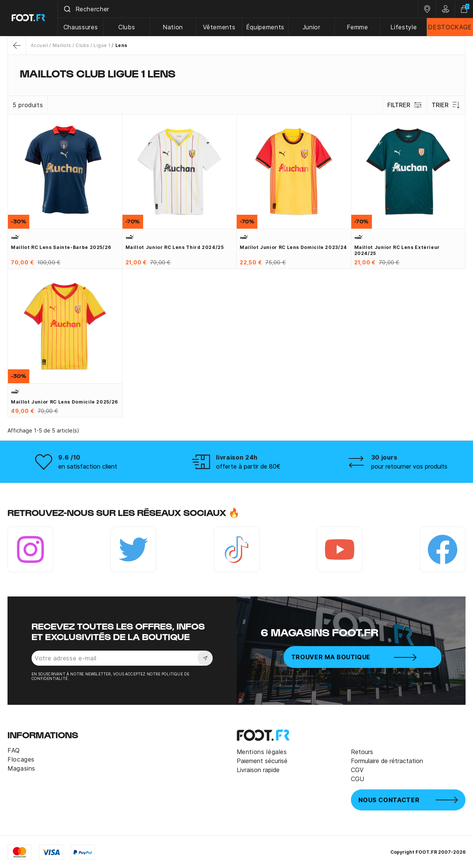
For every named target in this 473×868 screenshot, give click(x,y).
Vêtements (219, 27)
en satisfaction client (88, 466)
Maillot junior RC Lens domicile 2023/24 (293, 247)
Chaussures (81, 27)
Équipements (266, 27)
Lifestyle (404, 27)
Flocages (21, 759)
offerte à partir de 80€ (248, 466)
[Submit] (67, 9)
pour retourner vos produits (409, 466)
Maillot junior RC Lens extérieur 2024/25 (397, 250)
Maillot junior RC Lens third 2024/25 (175, 247)
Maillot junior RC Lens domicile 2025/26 (64, 402)
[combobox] (238, 9)
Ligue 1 (102, 45)
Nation (173, 27)
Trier (446, 105)
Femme (358, 27)
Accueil (39, 45)
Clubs (127, 27)
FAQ (14, 750)
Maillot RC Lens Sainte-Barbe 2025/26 (61, 247)
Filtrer (405, 105)
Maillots (62, 45)
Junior (311, 27)
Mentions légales (262, 752)
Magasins (21, 768)
